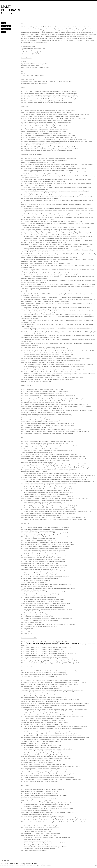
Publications (6, 29)
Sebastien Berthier (46, 865)
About (4, 32)
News (3, 23)
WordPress (29, 865)
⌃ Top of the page (5, 860)
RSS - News (34, 863)
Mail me (25, 863)
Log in (95, 865)
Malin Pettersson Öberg (11, 10)
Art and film (6, 26)
